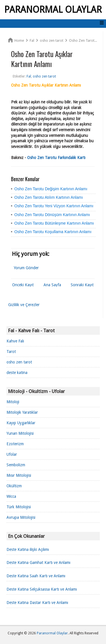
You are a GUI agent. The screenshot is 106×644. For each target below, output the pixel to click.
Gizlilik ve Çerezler (24, 305)
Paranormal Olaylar (53, 10)
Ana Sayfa (52, 285)
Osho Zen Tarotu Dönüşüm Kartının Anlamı (52, 215)
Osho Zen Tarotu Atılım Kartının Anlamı (49, 197)
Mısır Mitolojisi (19, 475)
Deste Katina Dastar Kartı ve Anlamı (37, 603)
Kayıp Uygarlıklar (21, 423)
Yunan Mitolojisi (20, 433)
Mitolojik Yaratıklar (22, 412)
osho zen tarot (19, 362)
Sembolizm (16, 465)
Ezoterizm (15, 444)
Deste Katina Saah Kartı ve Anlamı (36, 576)
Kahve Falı (15, 341)
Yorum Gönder (26, 268)
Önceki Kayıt (23, 285)
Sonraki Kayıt (82, 285)
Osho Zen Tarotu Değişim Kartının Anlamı (51, 189)
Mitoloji (13, 402)
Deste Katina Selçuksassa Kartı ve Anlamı (42, 589)
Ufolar (12, 454)
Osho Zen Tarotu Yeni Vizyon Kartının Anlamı (54, 206)
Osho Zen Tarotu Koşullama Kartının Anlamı (53, 232)
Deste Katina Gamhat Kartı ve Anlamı (38, 563)
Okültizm (14, 486)
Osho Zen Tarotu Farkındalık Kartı (56, 158)
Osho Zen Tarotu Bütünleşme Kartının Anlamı (54, 223)
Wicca (11, 496)
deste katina (17, 373)
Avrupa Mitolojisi (21, 517)
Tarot (11, 352)
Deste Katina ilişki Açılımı (28, 549)
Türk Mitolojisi (19, 507)
